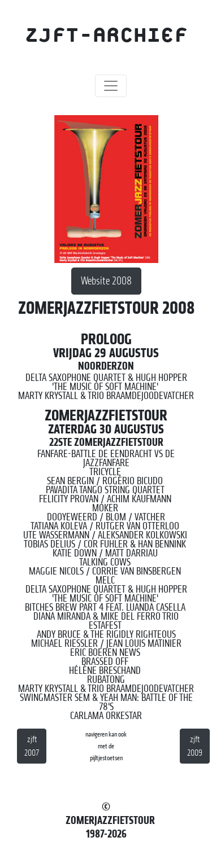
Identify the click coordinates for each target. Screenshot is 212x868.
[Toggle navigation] (111, 86)
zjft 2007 (32, 746)
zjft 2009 (195, 746)
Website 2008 (106, 281)
